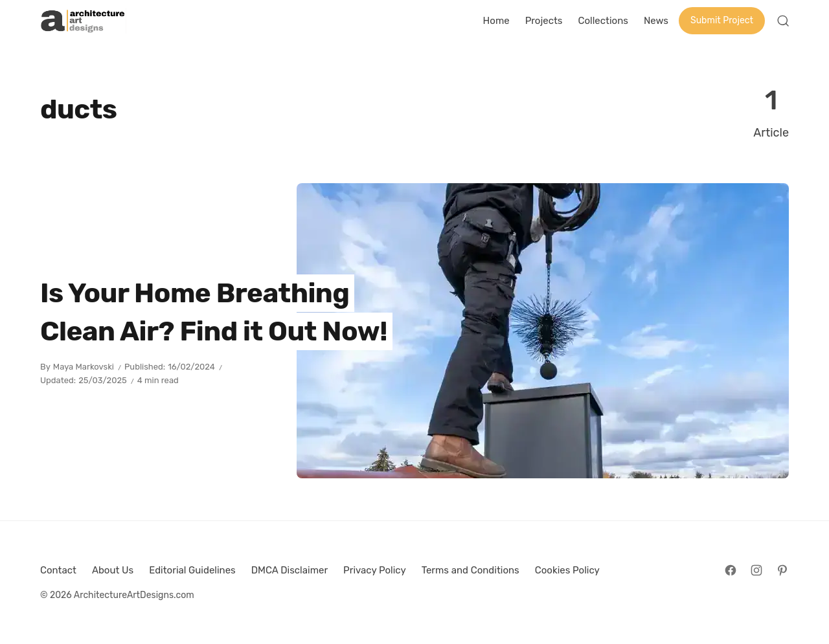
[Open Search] (783, 21)
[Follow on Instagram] (756, 570)
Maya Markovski (84, 367)
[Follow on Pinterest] (782, 570)
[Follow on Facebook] (731, 570)
